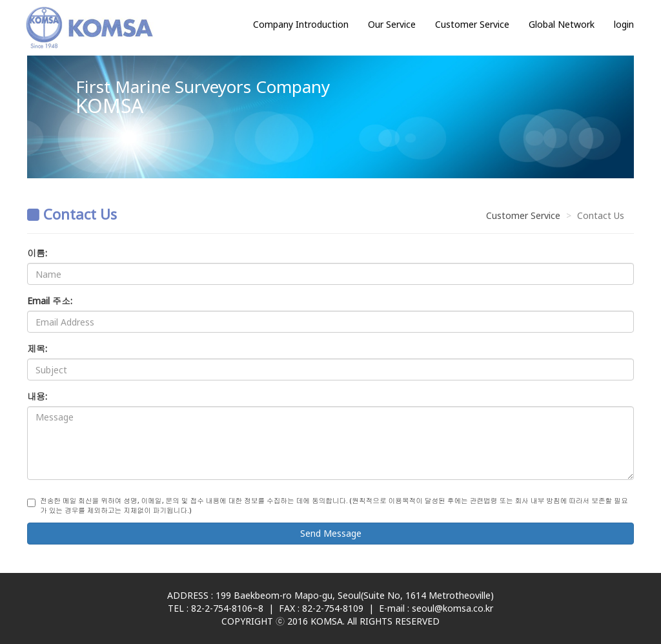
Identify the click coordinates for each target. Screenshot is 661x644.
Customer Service (472, 24)
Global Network (562, 24)
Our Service (392, 24)
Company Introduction (301, 24)
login (624, 24)
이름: (37, 253)
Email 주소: (50, 301)
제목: (37, 348)
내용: (37, 396)
